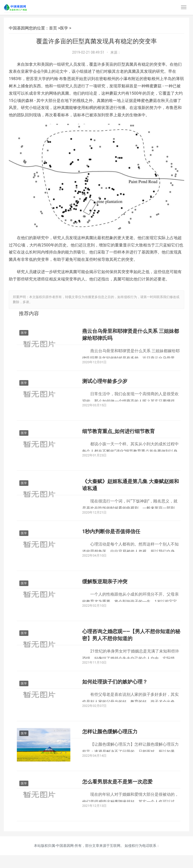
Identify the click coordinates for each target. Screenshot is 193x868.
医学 (64, 28)
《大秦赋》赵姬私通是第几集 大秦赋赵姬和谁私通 (131, 489)
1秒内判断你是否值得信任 (111, 537)
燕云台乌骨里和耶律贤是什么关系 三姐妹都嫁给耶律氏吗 (131, 335)
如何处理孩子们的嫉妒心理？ (115, 691)
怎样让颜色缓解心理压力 (110, 742)
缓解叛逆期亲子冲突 (105, 588)
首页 (53, 28)
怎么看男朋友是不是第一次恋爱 (117, 794)
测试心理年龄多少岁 (105, 383)
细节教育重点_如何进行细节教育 (118, 434)
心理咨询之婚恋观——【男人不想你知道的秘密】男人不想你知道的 (131, 643)
